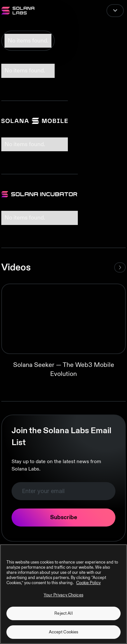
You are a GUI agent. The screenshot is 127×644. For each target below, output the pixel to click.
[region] (63, 594)
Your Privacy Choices (63, 595)
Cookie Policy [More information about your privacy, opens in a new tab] (88, 583)
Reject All (63, 613)
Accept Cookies (64, 632)
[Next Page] (120, 267)
